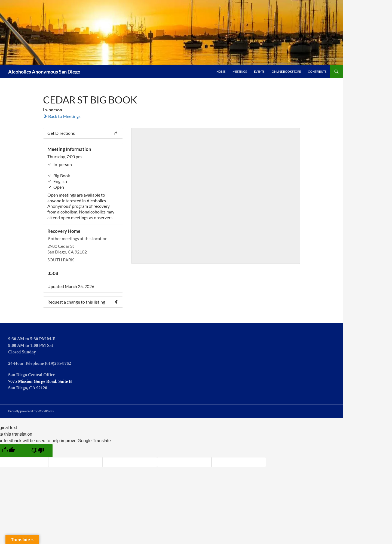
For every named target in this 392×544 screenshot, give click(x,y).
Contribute (317, 71)
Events (259, 71)
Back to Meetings (62, 116)
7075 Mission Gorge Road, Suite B (40, 381)
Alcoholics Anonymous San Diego (44, 72)
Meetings (240, 71)
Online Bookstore (286, 71)
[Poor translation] (38, 451)
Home (221, 71)
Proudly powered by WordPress (31, 411)
